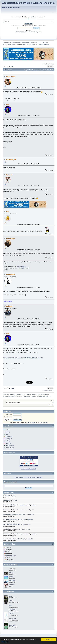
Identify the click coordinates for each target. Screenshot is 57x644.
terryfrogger (11, 238)
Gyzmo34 (10, 175)
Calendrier (9, 439)
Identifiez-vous (10, 446)
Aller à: (52, 400)
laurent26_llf (11, 160)
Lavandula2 (12, 569)
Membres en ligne (10, 556)
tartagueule (11, 274)
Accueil (8, 430)
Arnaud (11, 577)
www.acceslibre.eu (21, 267)
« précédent (46, 64)
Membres (8, 443)
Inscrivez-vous (10, 448)
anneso (32, 44)
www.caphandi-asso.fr (24, 268)
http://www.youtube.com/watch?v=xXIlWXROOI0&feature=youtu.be (23, 358)
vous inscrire (42, 17)
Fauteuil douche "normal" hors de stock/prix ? (17, 505)
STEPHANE (12, 619)
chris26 (27, 44)
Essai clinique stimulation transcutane (14, 515)
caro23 (11, 614)
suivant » (52, 64)
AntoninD (35, 505)
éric (8, 211)
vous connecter (31, 17)
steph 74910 (11, 77)
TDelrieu (11, 601)
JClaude (9, 306)
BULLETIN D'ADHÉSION (29, 469)
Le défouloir (7, 495)
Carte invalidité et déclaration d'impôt (14, 519)
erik (8, 105)
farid (29, 529)
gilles (14, 495)
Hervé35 (15, 500)
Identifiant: (9, 414)
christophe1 (30, 519)
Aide (7, 434)
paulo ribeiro (13, 625)
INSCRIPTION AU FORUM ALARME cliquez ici (28, 32)
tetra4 (34, 510)
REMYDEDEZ (31, 515)
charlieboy (12, 580)
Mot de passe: (8, 417)
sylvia (24, 44)
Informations (5, 642)
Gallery (8, 441)
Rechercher (9, 437)
